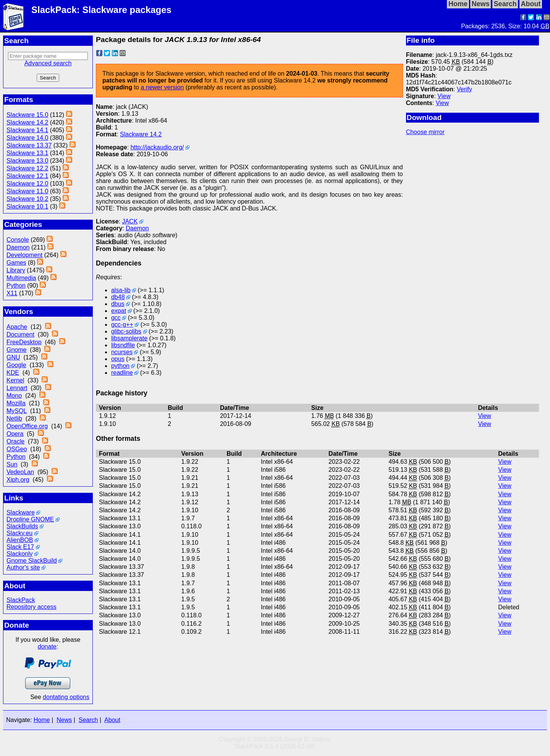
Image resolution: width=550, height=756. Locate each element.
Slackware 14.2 (27, 122)
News (64, 720)
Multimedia (21, 278)
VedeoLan (20, 472)
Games (16, 263)
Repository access (32, 607)
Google (16, 365)
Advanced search (48, 63)
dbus (118, 304)
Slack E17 (20, 547)
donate (47, 647)
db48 (118, 297)
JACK (130, 221)
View (444, 96)
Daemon (18, 247)
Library (16, 270)
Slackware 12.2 (27, 168)
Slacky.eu (19, 533)
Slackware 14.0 (27, 138)
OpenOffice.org (27, 426)
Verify (464, 89)
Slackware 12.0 (27, 184)
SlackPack (21, 600)
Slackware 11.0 (27, 191)
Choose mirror (425, 132)
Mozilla (16, 403)
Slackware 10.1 (27, 206)
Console (18, 240)
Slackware (21, 512)
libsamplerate (129, 338)
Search (88, 720)
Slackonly (19, 554)
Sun (12, 464)
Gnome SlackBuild (32, 561)
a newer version (162, 87)
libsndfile (123, 345)
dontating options (66, 697)
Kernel (15, 380)
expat (119, 311)
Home (42, 720)
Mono (14, 396)
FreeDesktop (24, 342)
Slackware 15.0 (27, 115)
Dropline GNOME (30, 519)
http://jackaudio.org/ (157, 147)
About (112, 720)
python (120, 366)
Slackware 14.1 (27, 130)
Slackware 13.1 (27, 153)
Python (16, 286)
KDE (13, 373)
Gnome (16, 350)
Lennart (17, 388)
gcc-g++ (122, 325)
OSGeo (17, 449)
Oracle (15, 441)
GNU (13, 357)
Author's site (23, 567)
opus (118, 359)
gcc (116, 318)
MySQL (17, 411)
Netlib (14, 418)
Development (24, 255)
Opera (15, 434)
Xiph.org (18, 480)
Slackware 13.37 (29, 145)
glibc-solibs (126, 331)
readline (122, 373)
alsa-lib (121, 290)
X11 (12, 293)
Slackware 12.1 (27, 176)
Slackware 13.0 (27, 161)
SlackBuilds (22, 526)
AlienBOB (20, 540)
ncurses (122, 352)
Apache (17, 327)
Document (20, 334)
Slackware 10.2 (27, 199)
